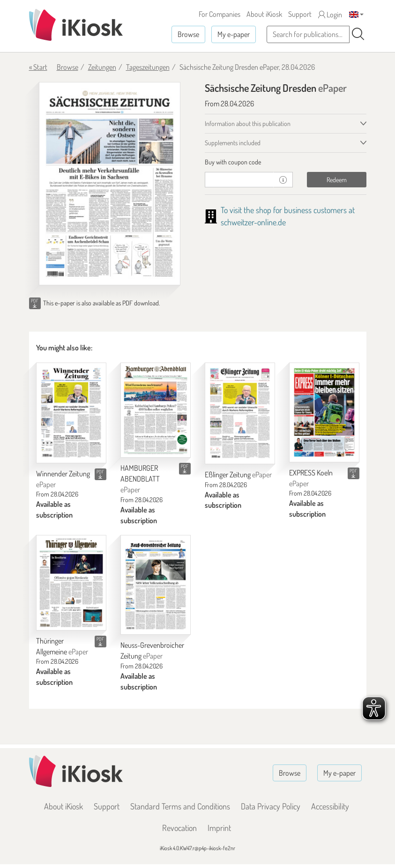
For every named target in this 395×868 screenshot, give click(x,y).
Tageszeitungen (148, 67)
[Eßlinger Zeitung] (240, 413)
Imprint (219, 828)
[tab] (286, 162)
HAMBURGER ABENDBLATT (140, 479)
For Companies (220, 14)
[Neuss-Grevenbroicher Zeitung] (156, 585)
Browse (188, 34)
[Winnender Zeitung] (71, 413)
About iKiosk (264, 14)
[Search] (358, 34)
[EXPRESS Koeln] (324, 412)
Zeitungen (102, 67)
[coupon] (239, 180)
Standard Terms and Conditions (180, 806)
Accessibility (330, 806)
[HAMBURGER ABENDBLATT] (156, 410)
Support (300, 14)
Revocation (179, 828)
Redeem (337, 180)
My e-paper (234, 34)
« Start (38, 67)
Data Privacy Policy (271, 806)
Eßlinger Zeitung (238, 475)
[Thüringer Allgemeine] (71, 583)
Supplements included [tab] (233, 143)
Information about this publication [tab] (248, 123)
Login (330, 15)
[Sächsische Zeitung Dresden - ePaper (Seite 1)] (110, 184)
